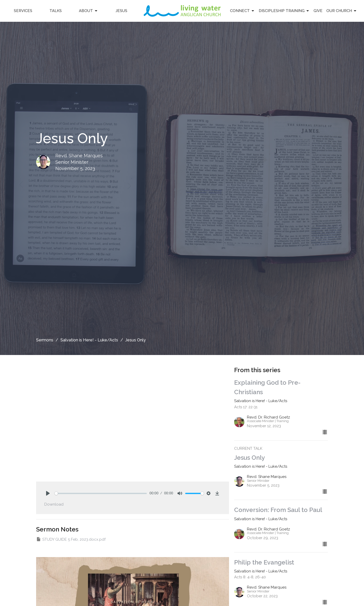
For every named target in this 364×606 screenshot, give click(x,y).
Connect (242, 11)
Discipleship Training (284, 11)
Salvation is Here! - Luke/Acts (89, 340)
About (89, 11)
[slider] (101, 493)
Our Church (342, 11)
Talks (56, 11)
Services (23, 11)
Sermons (45, 340)
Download (54, 504)
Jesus (121, 11)
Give (318, 11)
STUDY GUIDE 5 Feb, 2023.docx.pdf (71, 539)
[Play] (48, 493)
